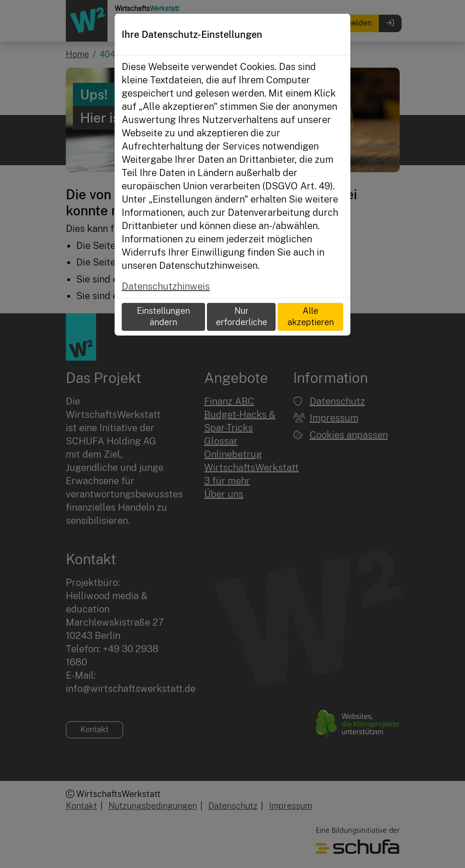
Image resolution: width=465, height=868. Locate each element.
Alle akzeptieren (311, 317)
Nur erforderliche (241, 317)
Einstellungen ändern (163, 317)
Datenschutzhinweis (166, 286)
